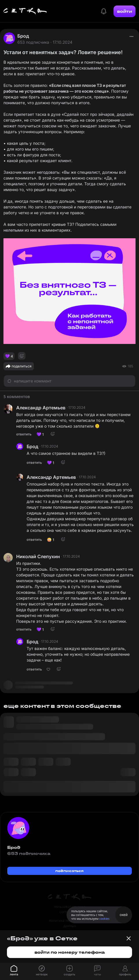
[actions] (131, 36)
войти (125, 11)
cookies (104, 919)
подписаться (69, 871)
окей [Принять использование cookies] (124, 915)
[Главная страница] (25, 11)
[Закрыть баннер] (129, 938)
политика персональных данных (69, 923)
